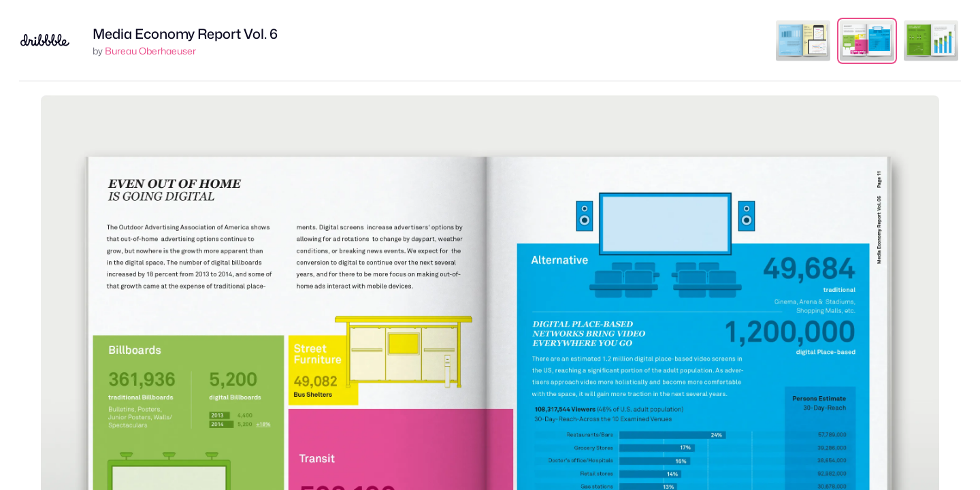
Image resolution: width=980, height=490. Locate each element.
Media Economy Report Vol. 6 (185, 34)
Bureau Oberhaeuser (150, 51)
